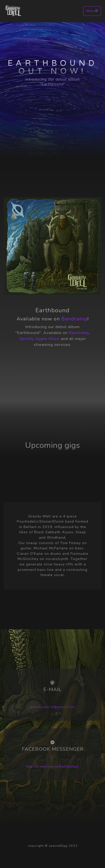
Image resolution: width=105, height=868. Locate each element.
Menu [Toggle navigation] (92, 11)
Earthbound (53, 63)
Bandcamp (74, 319)
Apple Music (48, 339)
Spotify (26, 339)
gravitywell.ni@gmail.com (52, 707)
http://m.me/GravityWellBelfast (52, 767)
